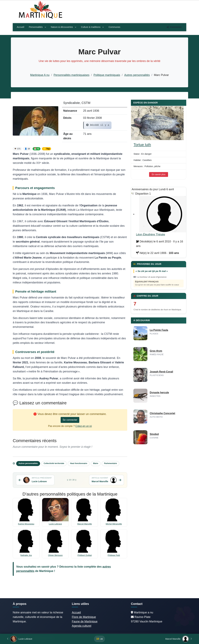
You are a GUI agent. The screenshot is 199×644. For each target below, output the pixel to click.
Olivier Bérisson (55, 555)
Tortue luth (142, 145)
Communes (114, 27)
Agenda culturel (82, 626)
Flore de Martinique (84, 617)
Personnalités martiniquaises (72, 75)
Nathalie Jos (26, 555)
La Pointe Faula (159, 330)
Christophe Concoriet (162, 413)
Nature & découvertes (64, 27)
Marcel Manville (84, 524)
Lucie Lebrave (55, 524)
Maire (96, 463)
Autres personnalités (137, 75)
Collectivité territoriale (54, 463)
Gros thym (156, 351)
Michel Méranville (114, 524)
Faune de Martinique (85, 621)
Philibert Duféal (84, 555)
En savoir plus (159, 174)
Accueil (20, 27)
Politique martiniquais (107, 75)
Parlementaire (110, 463)
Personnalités (37, 27)
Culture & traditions (92, 27)
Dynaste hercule (159, 393)
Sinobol (154, 434)
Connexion (174, 27)
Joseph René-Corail (161, 372)
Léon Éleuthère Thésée (151, 234)
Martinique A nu (40, 75)
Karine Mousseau (26, 524)
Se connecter (70, 420)
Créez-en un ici (84, 426)
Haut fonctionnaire (79, 463)
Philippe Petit (114, 555)
